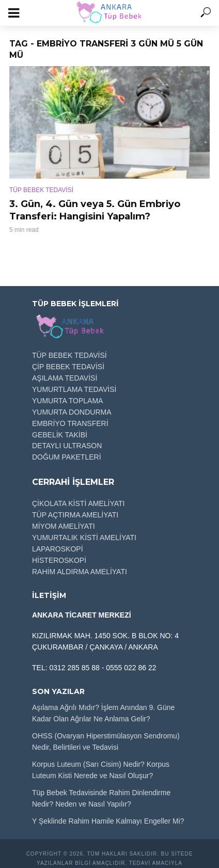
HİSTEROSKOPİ (59, 560)
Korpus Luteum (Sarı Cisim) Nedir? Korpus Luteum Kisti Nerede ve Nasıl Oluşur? (101, 770)
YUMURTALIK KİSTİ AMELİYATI (84, 538)
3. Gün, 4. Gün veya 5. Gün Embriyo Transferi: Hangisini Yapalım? (95, 210)
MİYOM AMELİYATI (64, 526)
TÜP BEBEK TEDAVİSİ (41, 190)
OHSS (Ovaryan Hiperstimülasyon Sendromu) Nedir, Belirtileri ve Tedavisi (106, 741)
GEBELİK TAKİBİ (60, 435)
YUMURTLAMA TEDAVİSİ (74, 389)
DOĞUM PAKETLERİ (67, 457)
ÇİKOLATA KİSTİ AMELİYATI (78, 503)
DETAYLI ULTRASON (67, 446)
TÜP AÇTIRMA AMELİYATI (75, 515)
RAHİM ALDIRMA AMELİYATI (80, 572)
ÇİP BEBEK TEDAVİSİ (68, 367)
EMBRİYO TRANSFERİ (70, 423)
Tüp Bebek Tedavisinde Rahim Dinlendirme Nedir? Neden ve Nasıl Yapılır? (101, 798)
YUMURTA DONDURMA (72, 412)
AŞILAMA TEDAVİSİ (65, 378)
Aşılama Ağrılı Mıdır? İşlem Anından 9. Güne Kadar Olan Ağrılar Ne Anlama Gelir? (103, 713)
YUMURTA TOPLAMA (67, 401)
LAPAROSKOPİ (58, 549)
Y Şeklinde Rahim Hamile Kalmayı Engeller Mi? (108, 821)
